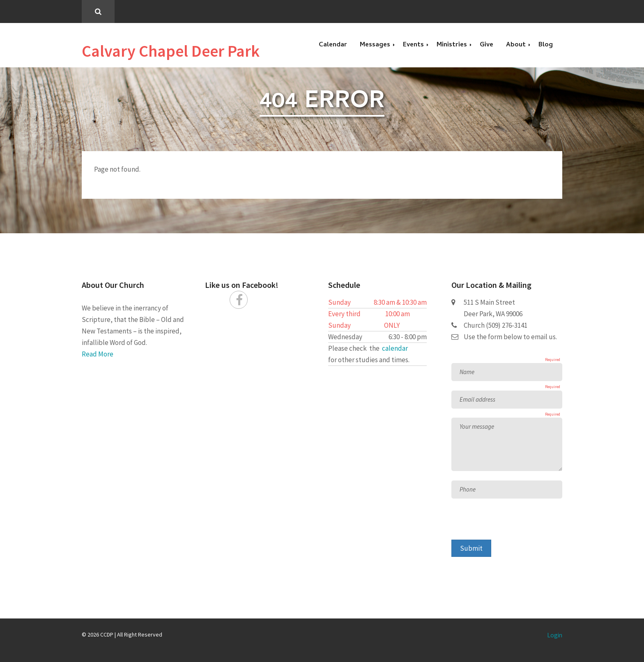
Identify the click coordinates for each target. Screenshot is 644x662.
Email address (477, 399)
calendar (395, 348)
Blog (546, 45)
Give (486, 45)
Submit (471, 548)
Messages (375, 45)
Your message (477, 426)
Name (467, 372)
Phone (468, 489)
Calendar (333, 45)
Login (555, 635)
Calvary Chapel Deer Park (171, 51)
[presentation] (514, 524)
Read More (98, 354)
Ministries (452, 45)
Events (413, 45)
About (516, 45)
